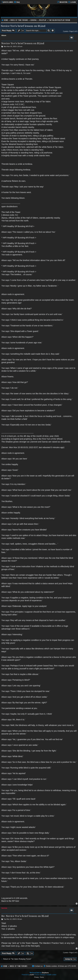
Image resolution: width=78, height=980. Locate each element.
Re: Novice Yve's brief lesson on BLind (25, 916)
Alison (4, 35)
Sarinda (4, 908)
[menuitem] (17, 2)
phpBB (32, 975)
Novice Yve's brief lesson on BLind (23, 26)
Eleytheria (45, 973)
